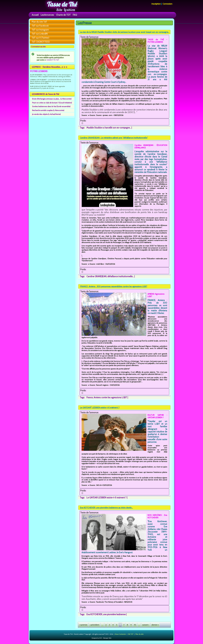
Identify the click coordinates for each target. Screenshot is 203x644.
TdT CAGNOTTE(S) (41, 42)
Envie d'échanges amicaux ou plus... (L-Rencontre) (52, 99)
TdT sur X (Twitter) (40, 38)
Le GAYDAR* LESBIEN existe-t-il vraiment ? (100, 407)
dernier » (155, 625)
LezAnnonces (47, 15)
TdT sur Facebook (40, 26)
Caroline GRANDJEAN (96, 276)
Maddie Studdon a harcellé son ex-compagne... (109, 128)
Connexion (167, 4)
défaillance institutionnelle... (121, 276)
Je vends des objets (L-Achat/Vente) (46, 114)
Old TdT (131, 634)
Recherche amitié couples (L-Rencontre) (48, 110)
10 (135, 625)
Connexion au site (38, 47)
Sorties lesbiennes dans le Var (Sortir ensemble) (51, 106)
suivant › (146, 625)
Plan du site (139, 634)
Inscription (156, 4)
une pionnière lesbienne (114, 614)
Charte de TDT (63, 15)
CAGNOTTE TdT (53, 60)
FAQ (75, 15)
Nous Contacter (120, 634)
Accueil (35, 15)
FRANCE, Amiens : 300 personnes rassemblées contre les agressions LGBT (114, 286)
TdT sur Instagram (40, 30)
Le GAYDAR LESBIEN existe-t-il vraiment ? (106, 498)
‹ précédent (95, 625)
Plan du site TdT (39, 22)
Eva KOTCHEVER (94, 614)
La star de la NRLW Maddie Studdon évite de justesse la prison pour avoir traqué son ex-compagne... (125, 32)
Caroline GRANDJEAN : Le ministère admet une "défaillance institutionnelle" (114, 138)
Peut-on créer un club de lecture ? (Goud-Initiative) (52, 103)
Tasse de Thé (62, 4)
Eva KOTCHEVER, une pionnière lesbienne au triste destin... (106, 508)
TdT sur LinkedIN (40, 34)
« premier (83, 625)
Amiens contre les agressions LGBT (110, 397)
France (90, 397)
